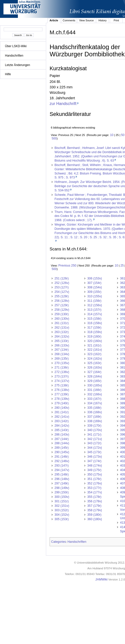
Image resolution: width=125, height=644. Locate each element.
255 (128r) (62, 296)
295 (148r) (62, 475)
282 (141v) (62, 417)
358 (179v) (95, 510)
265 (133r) (62, 341)
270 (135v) (62, 363)
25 (122, 266)
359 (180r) (94, 515)
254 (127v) (62, 292)
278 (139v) (62, 399)
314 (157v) (95, 314)
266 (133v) (62, 345)
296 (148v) (62, 479)
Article (54, 20)
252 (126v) (62, 283)
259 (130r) (62, 314)
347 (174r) (94, 461)
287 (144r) (62, 439)
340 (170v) (95, 430)
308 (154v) (95, 287)
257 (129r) (62, 305)
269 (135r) (62, 359)
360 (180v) (95, 519)
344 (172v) (95, 448)
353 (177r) (94, 488)
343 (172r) (94, 443)
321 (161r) (94, 345)
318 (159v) (95, 332)
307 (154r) (94, 283)
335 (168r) (94, 408)
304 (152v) (62, 515)
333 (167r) (94, 399)
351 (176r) (94, 479)
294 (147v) (62, 470)
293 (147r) (62, 466)
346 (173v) (95, 457)
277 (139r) (62, 394)
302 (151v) (62, 506)
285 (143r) (62, 430)
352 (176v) (95, 483)
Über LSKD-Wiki (16, 46)
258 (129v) (62, 310)
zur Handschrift (63, 103)
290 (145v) (62, 452)
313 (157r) (94, 310)
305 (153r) (62, 519)
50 (123, 135)
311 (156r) (94, 301)
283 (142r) (62, 421)
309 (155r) (94, 292)
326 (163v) (95, 368)
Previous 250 (67, 266)
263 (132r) (62, 332)
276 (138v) (62, 390)
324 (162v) (95, 359)
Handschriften (14, 56)
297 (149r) (62, 483)
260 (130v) (62, 319)
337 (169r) (94, 417)
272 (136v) (62, 372)
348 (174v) (95, 466)
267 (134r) (62, 350)
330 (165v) (95, 385)
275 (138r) (62, 385)
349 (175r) (94, 470)
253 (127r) (62, 287)
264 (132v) (62, 337)
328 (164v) (95, 376)
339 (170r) (94, 426)
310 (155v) (95, 296)
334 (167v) (95, 403)
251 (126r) (62, 278)
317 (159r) (94, 328)
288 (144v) (62, 443)
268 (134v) (62, 354)
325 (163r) (94, 363)
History (103, 20)
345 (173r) (94, 452)
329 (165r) (94, 381)
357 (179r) (94, 506)
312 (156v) (95, 305)
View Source (86, 20)
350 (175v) (95, 475)
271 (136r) (62, 368)
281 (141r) (62, 412)
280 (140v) (62, 408)
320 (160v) (95, 341)
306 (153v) (95, 278)
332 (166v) (95, 394)
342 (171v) (95, 439)
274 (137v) (62, 381)
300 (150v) (62, 497)
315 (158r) (94, 319)
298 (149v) (62, 488)
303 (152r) (62, 510)
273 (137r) (62, 376)
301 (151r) (62, 501)
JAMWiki (101, 579)
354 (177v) (95, 492)
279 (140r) (62, 403)
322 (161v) (95, 350)
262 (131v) (62, 328)
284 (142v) (62, 426)
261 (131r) (62, 323)
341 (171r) (94, 435)
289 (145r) (62, 448)
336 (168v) (95, 412)
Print (116, 20)
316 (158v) (95, 323)
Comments (69, 20)
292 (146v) (62, 461)
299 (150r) (62, 492)
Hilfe (8, 74)
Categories (59, 542)
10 (112, 135)
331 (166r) (94, 390)
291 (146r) (62, 457)
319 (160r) (94, 337)
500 (54, 138)
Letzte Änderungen (17, 65)
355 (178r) (94, 497)
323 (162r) (94, 354)
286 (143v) (62, 435)
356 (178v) (95, 501)
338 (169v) (95, 421)
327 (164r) (94, 372)
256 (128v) (62, 301)
